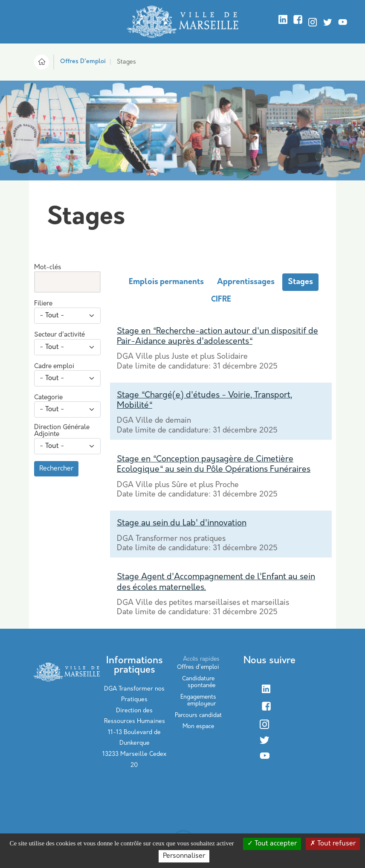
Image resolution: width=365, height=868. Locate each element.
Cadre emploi (54, 367)
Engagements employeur (198, 701)
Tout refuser (333, 844)
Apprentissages (246, 282)
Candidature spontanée (199, 682)
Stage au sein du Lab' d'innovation (182, 523)
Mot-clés (48, 268)
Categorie (48, 398)
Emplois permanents (166, 282)
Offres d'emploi (198, 667)
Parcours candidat (198, 716)
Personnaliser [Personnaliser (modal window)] (184, 856)
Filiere (43, 304)
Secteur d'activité (59, 335)
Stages (300, 282)
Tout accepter (272, 844)
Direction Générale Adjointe (62, 431)
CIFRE (221, 300)
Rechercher (56, 469)
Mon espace (198, 727)
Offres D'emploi (83, 62)
